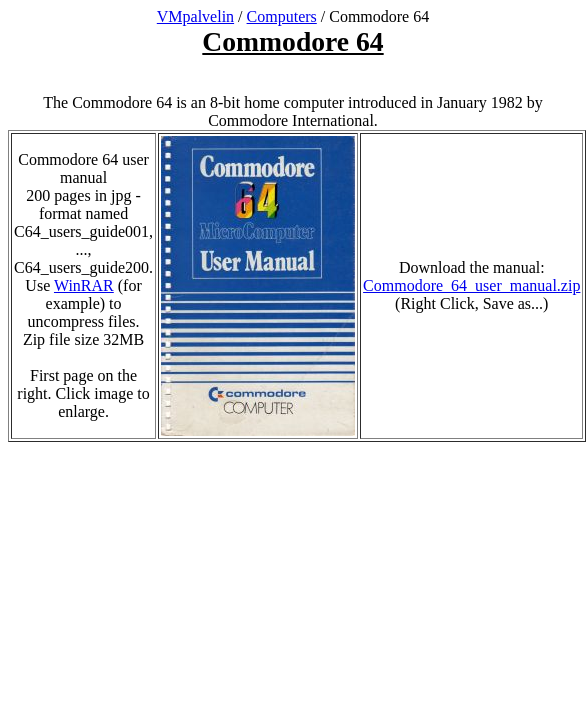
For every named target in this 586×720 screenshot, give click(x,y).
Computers (282, 16)
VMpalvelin (195, 16)
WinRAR (84, 285)
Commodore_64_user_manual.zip (471, 285)
